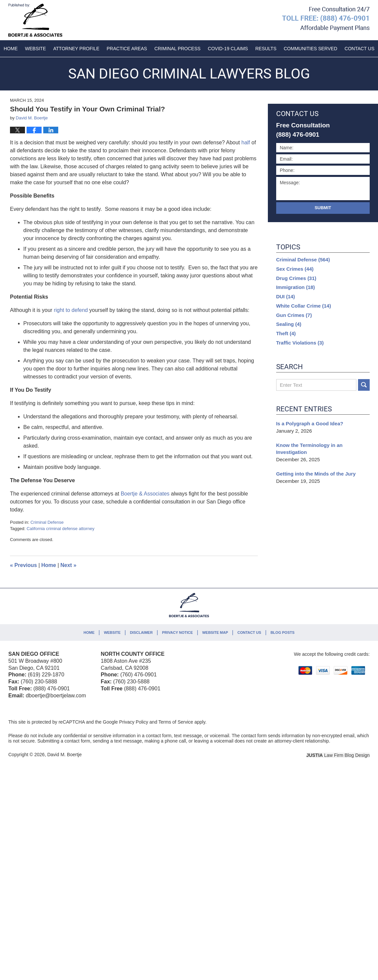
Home (11, 49)
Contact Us (249, 632)
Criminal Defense (47, 522)
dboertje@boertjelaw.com (56, 696)
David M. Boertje (64, 755)
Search (364, 385)
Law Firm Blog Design (338, 755)
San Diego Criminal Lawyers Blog (35, 20)
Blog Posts (283, 632)
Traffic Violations (300, 343)
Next (69, 565)
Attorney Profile (76, 49)
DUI (286, 296)
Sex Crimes (295, 269)
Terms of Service (176, 722)
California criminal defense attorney (61, 529)
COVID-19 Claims (228, 49)
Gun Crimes (294, 315)
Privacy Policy (134, 722)
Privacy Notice (178, 632)
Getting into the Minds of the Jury (316, 474)
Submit (323, 208)
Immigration (296, 287)
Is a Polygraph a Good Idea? (310, 423)
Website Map (215, 632)
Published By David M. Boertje (326, 19)
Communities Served (311, 49)
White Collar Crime (304, 306)
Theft (286, 333)
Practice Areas (127, 49)
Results (266, 49)
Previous (23, 565)
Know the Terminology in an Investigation (309, 449)
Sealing (289, 324)
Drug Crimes (296, 278)
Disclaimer (141, 632)
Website (35, 49)
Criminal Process (178, 49)
